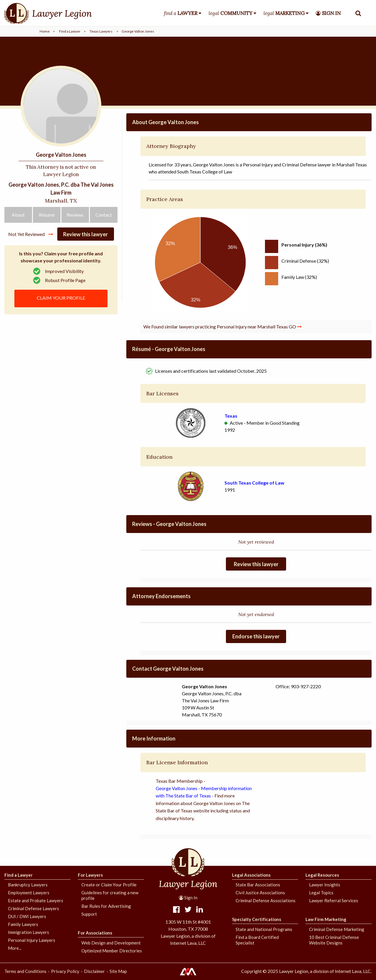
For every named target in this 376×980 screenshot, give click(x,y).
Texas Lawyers (101, 31)
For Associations (95, 933)
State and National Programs (264, 929)
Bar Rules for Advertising (106, 906)
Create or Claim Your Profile (109, 885)
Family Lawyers (23, 924)
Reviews (75, 215)
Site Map (118, 971)
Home (45, 31)
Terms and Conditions (25, 971)
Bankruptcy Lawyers (28, 885)
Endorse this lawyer (256, 636)
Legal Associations (251, 875)
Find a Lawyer (70, 31)
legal (230, 13)
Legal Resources (322, 875)
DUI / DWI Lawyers (27, 916)
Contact (104, 215)
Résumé (47, 215)
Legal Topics (321, 893)
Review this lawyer (85, 234)
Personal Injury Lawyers (32, 940)
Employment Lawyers (29, 893)
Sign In (188, 898)
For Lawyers (90, 875)
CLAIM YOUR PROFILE (61, 298)
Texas (231, 416)
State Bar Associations (258, 885)
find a (181, 13)
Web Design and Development (111, 943)
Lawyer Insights (325, 885)
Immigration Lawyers (28, 932)
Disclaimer (94, 971)
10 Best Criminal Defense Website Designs (334, 940)
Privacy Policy (65, 971)
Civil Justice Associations (260, 893)
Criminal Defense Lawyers (33, 908)
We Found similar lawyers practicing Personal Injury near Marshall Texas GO (223, 327)
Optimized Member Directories (112, 951)
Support (89, 914)
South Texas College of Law (254, 483)
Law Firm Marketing (326, 919)
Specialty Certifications (257, 919)
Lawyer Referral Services (334, 900)
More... (15, 948)
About (18, 215)
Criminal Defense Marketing (337, 929)
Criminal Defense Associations (266, 900)
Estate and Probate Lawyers (36, 900)
